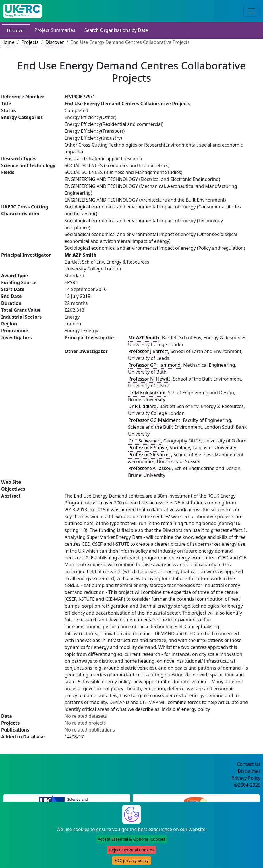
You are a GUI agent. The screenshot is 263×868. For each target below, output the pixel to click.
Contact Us (249, 764)
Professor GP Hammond (154, 365)
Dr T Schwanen (144, 441)
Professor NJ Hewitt (149, 379)
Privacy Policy (246, 778)
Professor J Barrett (148, 351)
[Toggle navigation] (252, 11)
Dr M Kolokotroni (147, 393)
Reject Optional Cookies (131, 850)
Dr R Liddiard (142, 406)
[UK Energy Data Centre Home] (23, 11)
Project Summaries (55, 30)
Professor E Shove (148, 448)
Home (8, 42)
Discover (16, 30)
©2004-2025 (247, 785)
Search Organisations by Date (116, 30)
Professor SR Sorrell (150, 455)
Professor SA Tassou (150, 468)
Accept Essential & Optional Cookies (132, 839)
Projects (30, 42)
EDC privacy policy (131, 860)
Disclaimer (249, 771)
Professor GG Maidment (154, 420)
